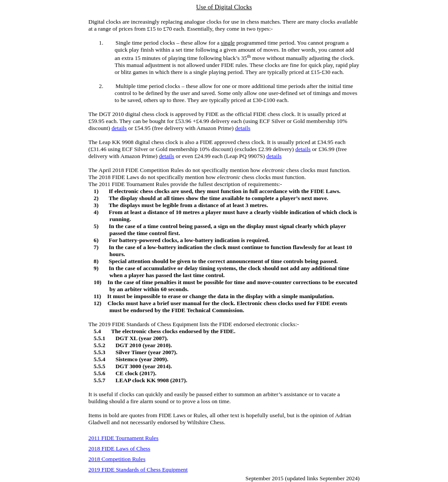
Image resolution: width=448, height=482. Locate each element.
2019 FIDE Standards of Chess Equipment (138, 470)
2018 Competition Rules (117, 459)
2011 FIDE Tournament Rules (123, 438)
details (119, 128)
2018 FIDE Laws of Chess (119, 449)
